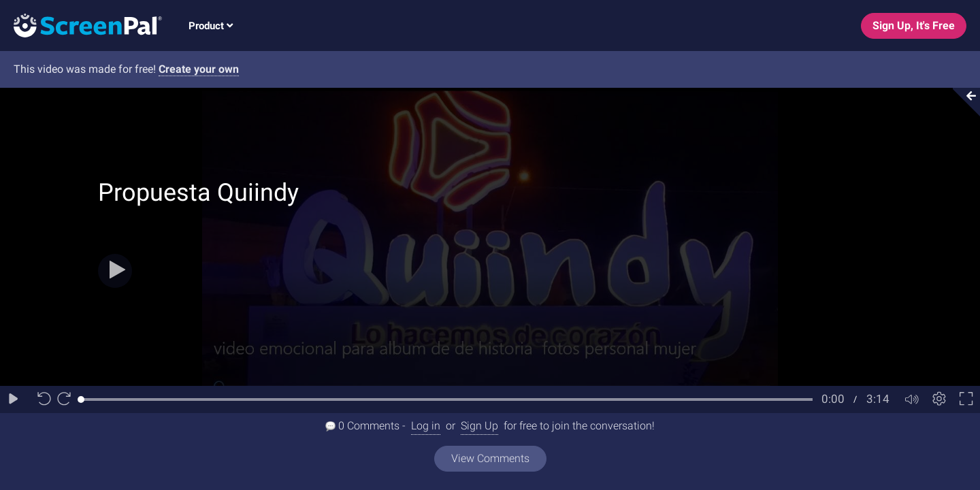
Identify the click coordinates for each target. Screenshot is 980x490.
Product (211, 26)
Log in (426, 426)
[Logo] (81, 25)
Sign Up (479, 426)
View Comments (490, 458)
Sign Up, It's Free (914, 26)
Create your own (199, 69)
